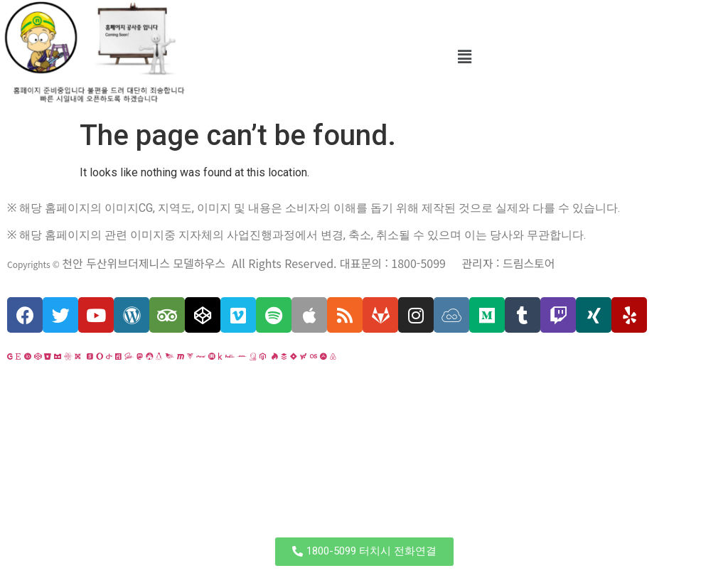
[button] (364, 552)
